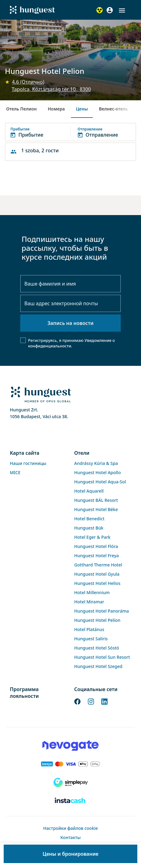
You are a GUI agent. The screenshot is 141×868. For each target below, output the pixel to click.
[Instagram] (91, 701)
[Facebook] (77, 701)
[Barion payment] (70, 764)
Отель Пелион (21, 109)
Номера (56, 109)
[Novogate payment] (70, 746)
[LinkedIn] (104, 701)
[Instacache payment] (70, 801)
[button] (122, 10)
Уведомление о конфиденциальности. (71, 343)
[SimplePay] (70, 782)
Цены (82, 109)
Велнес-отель (113, 109)
